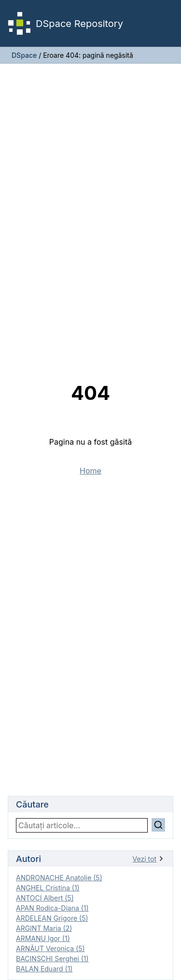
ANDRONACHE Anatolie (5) (59, 878)
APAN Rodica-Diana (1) (52, 908)
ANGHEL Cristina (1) (48, 888)
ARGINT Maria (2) (44, 928)
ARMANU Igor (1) (43, 938)
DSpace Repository (65, 23)
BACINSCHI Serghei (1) (52, 959)
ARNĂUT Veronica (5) (50, 948)
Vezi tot (149, 859)
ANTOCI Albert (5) (45, 898)
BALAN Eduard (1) (44, 969)
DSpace (24, 55)
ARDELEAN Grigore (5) (52, 918)
